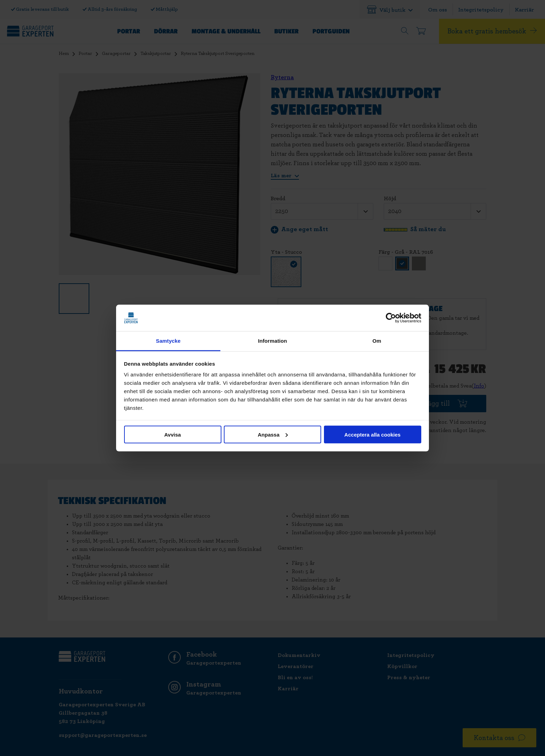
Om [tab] (377, 341)
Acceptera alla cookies (373, 434)
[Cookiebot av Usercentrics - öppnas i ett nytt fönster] (391, 318)
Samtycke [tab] (168, 341)
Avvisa (173, 434)
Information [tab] (272, 341)
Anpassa (273, 434)
